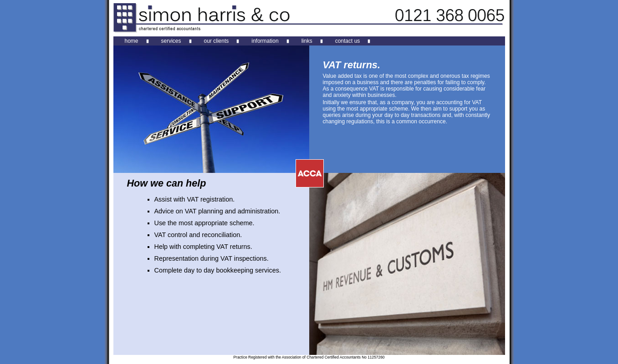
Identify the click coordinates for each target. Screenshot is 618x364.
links (307, 41)
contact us (348, 41)
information (265, 41)
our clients (217, 41)
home (132, 41)
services (171, 41)
